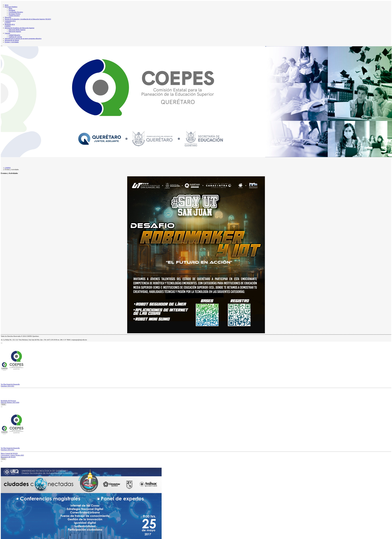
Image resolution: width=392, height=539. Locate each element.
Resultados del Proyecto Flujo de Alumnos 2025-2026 (10, 402)
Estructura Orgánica (11, 7)
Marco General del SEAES (9, 453)
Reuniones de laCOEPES (10, 25)
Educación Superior (15, 31)
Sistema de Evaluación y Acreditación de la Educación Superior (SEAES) (28, 19)
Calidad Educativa (14, 35)
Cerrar (3, 404)
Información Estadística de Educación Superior (20, 28)
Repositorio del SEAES (8, 457)
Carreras (7, 33)
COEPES (8, 168)
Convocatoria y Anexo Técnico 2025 (12, 455)
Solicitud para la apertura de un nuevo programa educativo (23, 38)
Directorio (8, 17)
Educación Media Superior (17, 30)
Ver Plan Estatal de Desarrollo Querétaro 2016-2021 (10, 385)
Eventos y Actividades (12, 42)
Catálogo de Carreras (15, 37)
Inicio (7, 5)
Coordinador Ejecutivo (16, 12)
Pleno (10, 8)
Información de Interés (12, 40)
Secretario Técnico (15, 14)
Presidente (12, 10)
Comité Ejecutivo (14, 16)
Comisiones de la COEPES (10, 22)
